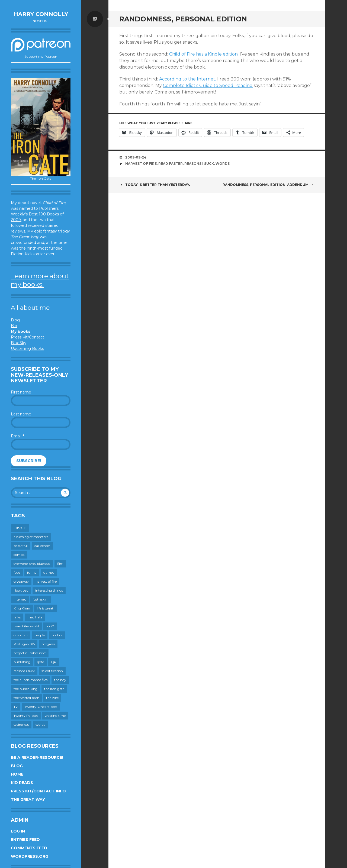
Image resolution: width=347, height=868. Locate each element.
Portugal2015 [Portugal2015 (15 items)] (24, 644)
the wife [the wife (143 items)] (52, 698)
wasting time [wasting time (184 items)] (55, 716)
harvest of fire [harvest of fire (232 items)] (46, 581)
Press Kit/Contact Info (38, 791)
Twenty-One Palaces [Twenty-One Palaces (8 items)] (41, 707)
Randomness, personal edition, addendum (269, 185)
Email (17, 436)
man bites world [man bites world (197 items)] (26, 626)
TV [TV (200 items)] (16, 707)
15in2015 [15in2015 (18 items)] (20, 528)
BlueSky (19, 343)
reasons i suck (199, 164)
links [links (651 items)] (17, 617)
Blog (15, 320)
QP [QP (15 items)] (54, 662)
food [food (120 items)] (17, 572)
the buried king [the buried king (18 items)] (25, 689)
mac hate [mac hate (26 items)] (35, 617)
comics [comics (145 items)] (19, 555)
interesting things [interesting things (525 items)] (49, 590)
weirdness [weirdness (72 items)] (21, 725)
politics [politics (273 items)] (57, 635)
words (223, 164)
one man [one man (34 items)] (21, 635)
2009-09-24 (136, 157)
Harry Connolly (41, 14)
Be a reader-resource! (37, 757)
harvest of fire (141, 164)
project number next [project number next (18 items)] (30, 653)
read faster (171, 164)
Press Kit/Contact (28, 337)
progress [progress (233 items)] (48, 644)
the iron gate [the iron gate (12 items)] (54, 689)
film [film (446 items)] (60, 564)
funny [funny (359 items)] (32, 572)
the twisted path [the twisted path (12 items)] (26, 698)
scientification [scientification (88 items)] (52, 671)
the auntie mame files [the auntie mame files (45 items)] (30, 680)
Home (17, 774)
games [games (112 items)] (49, 572)
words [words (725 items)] (40, 725)
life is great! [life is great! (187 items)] (46, 608)
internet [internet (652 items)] (20, 599)
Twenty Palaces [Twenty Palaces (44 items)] (26, 716)
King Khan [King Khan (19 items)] (22, 608)
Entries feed (25, 840)
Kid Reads (22, 783)
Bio (14, 326)
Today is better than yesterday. (155, 185)
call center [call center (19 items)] (42, 546)
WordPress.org (30, 856)
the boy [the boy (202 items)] (60, 680)
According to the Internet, (188, 79)
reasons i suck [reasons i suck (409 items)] (24, 671)
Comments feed (29, 848)
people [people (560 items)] (40, 635)
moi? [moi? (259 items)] (50, 626)
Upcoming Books (27, 349)
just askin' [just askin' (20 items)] (41, 599)
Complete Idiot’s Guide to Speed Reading (208, 85)
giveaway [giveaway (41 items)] (21, 581)
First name (21, 392)
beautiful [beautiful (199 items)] (21, 546)
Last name (21, 414)
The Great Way (28, 799)
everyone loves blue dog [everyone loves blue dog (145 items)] (32, 564)
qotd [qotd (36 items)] (41, 662)
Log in (18, 831)
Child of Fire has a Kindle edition (203, 54)
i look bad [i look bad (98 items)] (21, 590)
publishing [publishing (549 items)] (22, 662)
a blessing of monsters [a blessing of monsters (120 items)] (31, 537)
